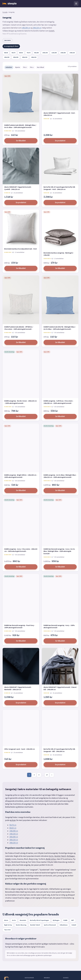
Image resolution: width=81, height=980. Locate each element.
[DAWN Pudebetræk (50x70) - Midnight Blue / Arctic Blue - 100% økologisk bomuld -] (60, 300)
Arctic (51, 856)
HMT (73, 920)
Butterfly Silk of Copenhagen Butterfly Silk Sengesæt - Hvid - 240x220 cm (59, 188)
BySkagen (71, 856)
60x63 (21, 53)
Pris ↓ (32, 67)
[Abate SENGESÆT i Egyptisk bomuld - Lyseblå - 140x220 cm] (21, 166)
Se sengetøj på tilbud (11, 46)
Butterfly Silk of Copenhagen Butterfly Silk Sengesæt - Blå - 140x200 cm (59, 750)
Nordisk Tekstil (60, 856)
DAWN (65, 920)
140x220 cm (14, 834)
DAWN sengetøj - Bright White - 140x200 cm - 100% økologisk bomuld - (21, 476)
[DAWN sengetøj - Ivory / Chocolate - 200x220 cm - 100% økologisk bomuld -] (21, 522)
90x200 (36, 53)
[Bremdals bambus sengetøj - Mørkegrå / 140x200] (60, 230)
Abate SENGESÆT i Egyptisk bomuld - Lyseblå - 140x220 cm (18, 188)
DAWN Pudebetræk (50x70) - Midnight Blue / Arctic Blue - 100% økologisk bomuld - (60, 328)
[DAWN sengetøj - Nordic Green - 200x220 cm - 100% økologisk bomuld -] (21, 374)
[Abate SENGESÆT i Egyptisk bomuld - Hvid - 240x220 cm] (60, 92)
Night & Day (8, 925)
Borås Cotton (51, 859)
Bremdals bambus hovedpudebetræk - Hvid (20, 249)
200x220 (25, 57)
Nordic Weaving (21, 925)
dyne (14, 820)
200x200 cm (14, 837)
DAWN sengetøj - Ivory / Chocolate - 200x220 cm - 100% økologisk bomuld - (21, 550)
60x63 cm (13, 828)
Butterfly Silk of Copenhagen (39, 920)
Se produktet (60, 141)
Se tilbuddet (21, 141)
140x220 (72, 53)
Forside (5, 12)
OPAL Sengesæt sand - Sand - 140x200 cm (20, 749)
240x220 (34, 57)
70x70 (29, 53)
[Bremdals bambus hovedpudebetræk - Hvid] (21, 228)
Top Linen (7, 930)
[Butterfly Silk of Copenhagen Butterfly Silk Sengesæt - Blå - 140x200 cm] (60, 728)
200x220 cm (37, 28)
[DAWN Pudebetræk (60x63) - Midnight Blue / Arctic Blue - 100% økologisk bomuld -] (21, 98)
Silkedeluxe (64, 925)
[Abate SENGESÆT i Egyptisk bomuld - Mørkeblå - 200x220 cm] (21, 666)
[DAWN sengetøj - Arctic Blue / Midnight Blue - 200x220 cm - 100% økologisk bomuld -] (60, 448)
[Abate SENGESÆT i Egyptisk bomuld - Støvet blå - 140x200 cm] (60, 666)
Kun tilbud (40, 67)
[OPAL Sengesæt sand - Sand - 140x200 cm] (21, 728)
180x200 (7, 57)
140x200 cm (26, 28)
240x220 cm (14, 843)
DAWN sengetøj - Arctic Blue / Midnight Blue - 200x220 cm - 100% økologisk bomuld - (60, 476)
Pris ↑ (25, 67)
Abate (6, 920)
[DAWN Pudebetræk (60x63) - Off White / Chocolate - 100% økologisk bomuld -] (21, 300)
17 (47, 775)
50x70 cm (13, 825)
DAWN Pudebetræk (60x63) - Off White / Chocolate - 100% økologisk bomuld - (19, 328)
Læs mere (7, 40)
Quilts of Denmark (50, 925)
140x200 (63, 53)
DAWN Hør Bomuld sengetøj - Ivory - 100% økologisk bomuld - (59, 627)
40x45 (6, 53)
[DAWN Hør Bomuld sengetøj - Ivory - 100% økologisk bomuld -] (60, 598)
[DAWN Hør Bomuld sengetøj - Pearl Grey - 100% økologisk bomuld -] (21, 598)
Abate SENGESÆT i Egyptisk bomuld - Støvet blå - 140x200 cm (60, 688)
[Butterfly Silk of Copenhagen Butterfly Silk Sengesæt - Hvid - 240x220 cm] (60, 166)
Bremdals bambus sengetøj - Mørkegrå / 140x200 (58, 254)
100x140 (45, 53)
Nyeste (18, 67)
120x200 (54, 53)
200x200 (16, 57)
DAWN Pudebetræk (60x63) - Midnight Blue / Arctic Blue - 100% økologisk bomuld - (20, 126)
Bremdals (23, 920)
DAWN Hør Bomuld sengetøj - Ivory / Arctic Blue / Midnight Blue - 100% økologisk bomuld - (59, 551)
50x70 (13, 53)
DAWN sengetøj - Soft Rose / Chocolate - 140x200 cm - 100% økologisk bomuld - (59, 402)
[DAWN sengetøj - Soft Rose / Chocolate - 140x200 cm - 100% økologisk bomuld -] (60, 374)
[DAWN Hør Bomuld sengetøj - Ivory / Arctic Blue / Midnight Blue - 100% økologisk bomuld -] (60, 522)
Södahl (52, 31)
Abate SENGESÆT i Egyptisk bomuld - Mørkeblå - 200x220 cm (18, 688)
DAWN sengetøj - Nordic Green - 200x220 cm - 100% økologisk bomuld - (21, 402)
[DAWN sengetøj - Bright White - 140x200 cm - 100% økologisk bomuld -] (21, 448)
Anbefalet (9, 67)
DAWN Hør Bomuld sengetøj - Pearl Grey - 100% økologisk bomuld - (20, 627)
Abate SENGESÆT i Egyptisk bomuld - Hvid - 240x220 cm (60, 114)
